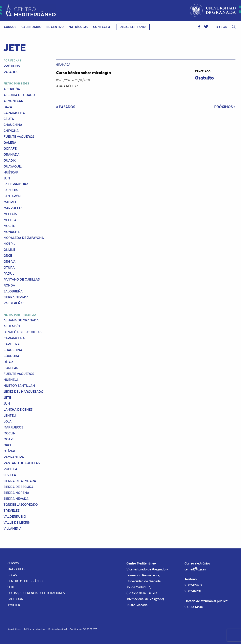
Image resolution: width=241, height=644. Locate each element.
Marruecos (13, 208)
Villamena (12, 528)
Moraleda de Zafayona (24, 238)
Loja (8, 421)
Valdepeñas (14, 303)
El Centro (55, 27)
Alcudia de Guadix (19, 95)
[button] (199, 27)
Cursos (10, 27)
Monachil (12, 232)
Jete (7, 398)
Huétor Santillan (19, 386)
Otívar (9, 451)
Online (9, 250)
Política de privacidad (35, 629)
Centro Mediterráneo (25, 581)
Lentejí (10, 415)
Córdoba (11, 356)
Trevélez (12, 511)
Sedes (12, 587)
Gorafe (10, 149)
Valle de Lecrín (17, 522)
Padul (9, 273)
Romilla (10, 469)
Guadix (10, 160)
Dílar (8, 362)
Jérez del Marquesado (23, 392)
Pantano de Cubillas (22, 279)
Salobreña (13, 291)
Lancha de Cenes (18, 409)
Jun (7, 178)
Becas (12, 575)
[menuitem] (10, 27)
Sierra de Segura (19, 487)
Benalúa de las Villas (22, 332)
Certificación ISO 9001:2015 (83, 629)
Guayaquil (13, 166)
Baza (8, 107)
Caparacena (14, 113)
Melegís (10, 214)
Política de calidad (58, 629)
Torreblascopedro (21, 505)
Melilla (10, 220)
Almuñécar (13, 101)
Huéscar (11, 172)
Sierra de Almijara (20, 481)
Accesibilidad (14, 629)
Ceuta (9, 119)
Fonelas (11, 368)
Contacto (102, 27)
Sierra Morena (16, 493)
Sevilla (10, 475)
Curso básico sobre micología (84, 72)
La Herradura (16, 184)
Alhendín (12, 326)
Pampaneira (14, 457)
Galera (10, 143)
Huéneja (11, 380)
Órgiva (10, 262)
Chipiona (11, 131)
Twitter (14, 605)
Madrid (10, 202)
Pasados (11, 72)
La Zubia (11, 190)
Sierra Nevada (16, 297)
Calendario (32, 27)
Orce (8, 256)
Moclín (10, 226)
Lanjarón (12, 196)
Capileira (12, 344)
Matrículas (78, 27)
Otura (9, 267)
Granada (11, 154)
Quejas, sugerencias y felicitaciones (36, 593)
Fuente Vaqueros (19, 137)
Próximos (12, 66)
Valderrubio (15, 517)
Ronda (9, 285)
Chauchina (13, 125)
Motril (9, 244)
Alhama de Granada (21, 320)
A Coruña (12, 89)
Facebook (15, 599)
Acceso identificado (133, 27)
